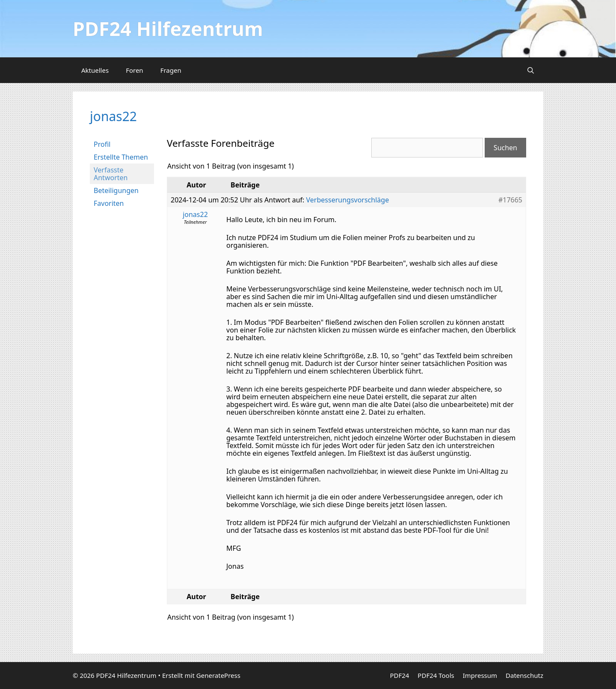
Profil (102, 144)
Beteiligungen (116, 190)
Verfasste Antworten (111, 174)
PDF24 (399, 675)
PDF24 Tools (436, 675)
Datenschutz (524, 675)
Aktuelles (95, 70)
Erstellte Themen (121, 157)
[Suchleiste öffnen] (531, 70)
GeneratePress (218, 675)
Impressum (480, 675)
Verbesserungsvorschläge (348, 200)
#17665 (510, 200)
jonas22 (113, 116)
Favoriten (109, 203)
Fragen (171, 70)
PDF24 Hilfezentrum (168, 28)
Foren (135, 70)
